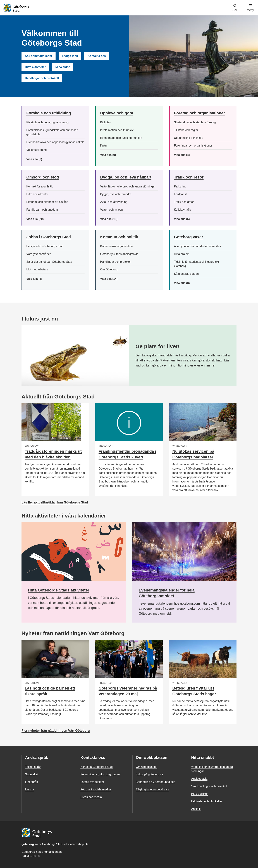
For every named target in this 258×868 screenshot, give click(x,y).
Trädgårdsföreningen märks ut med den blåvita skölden (53, 454)
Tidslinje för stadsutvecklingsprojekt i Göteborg (197, 264)
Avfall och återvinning (114, 202)
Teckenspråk (33, 767)
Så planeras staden (186, 274)
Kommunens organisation (116, 246)
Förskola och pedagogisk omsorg (47, 122)
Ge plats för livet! (157, 346)
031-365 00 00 (31, 856)
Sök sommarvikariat (39, 56)
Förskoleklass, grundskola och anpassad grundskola (52, 132)
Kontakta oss (97, 56)
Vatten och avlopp (112, 210)
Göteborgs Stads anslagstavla (119, 254)
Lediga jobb (70, 56)
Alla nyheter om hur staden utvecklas (197, 246)
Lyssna (30, 789)
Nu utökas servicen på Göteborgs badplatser (193, 454)
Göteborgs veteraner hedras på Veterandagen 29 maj (128, 691)
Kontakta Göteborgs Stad (97, 767)
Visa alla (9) (112, 155)
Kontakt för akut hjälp (40, 186)
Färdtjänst (180, 194)
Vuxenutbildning (36, 150)
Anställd (196, 809)
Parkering (180, 186)
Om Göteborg (109, 269)
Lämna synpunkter (92, 782)
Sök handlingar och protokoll (209, 786)
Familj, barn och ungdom (42, 210)
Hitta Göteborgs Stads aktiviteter (59, 590)
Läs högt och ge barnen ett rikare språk (50, 691)
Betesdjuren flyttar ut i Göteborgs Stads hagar (194, 691)
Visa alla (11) (111, 219)
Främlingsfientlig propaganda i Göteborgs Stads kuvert (127, 454)
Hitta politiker (199, 794)
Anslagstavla (199, 779)
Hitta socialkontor (37, 194)
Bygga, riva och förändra (116, 194)
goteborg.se (30, 844)
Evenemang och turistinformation (121, 138)
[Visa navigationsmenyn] (250, 8)
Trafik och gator (184, 202)
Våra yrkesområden (39, 254)
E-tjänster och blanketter (207, 801)
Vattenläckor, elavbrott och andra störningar (128, 186)
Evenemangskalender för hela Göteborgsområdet (167, 593)
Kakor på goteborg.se (150, 774)
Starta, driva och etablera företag (195, 122)
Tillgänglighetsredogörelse (152, 789)
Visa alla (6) (39, 159)
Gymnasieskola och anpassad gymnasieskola (55, 142)
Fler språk (31, 782)
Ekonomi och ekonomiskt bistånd (47, 202)
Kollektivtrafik (182, 210)
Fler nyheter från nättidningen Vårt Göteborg (56, 731)
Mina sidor (63, 67)
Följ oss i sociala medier (96, 789)
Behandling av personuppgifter (155, 782)
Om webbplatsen (147, 767)
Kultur (104, 146)
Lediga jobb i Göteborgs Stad (45, 246)
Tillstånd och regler (186, 130)
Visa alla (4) (190, 155)
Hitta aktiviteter (35, 67)
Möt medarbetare (37, 269)
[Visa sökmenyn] (235, 8)
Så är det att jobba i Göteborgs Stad (49, 262)
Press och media (91, 797)
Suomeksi (31, 774)
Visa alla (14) (113, 279)
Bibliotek (106, 122)
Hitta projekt (182, 254)
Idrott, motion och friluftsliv (117, 130)
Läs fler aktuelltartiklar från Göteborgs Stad (55, 502)
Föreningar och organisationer (193, 146)
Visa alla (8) (40, 279)
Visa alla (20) (38, 219)
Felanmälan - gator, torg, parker (101, 774)
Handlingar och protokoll (42, 78)
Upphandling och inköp (189, 138)
